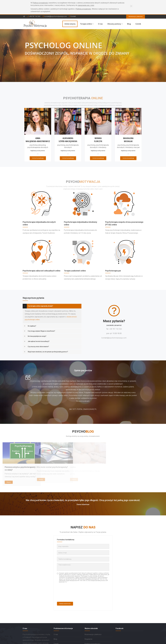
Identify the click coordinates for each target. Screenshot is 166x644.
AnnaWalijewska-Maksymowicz (38, 140)
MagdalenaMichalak (128, 140)
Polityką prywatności (83, 9)
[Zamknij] (131, 6)
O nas (100, 24)
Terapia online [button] (87, 24)
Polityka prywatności (92, 627)
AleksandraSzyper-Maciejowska (68, 140)
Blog (129, 24)
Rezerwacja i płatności (136, 17)
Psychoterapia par (113, 271)
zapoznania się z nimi (86, 5)
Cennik (138, 24)
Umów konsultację (38, 158)
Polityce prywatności (40, 3)
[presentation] (66, 575)
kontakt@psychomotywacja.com (56, 16)
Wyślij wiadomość (65, 587)
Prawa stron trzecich (92, 631)
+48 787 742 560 (34, 16)
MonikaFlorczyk (98, 140)
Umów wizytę (70, 24)
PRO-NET (141, 641)
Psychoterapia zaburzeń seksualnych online (41, 271)
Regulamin (88, 622)
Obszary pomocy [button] (115, 24)
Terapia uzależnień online (75, 271)
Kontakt (72, 16)
